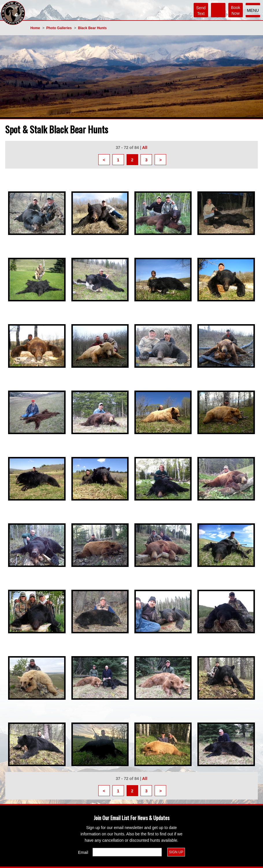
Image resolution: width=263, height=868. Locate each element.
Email (83, 852)
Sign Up (176, 852)
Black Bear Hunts (92, 28)
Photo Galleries (59, 28)
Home (35, 28)
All (145, 148)
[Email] (127, 852)
